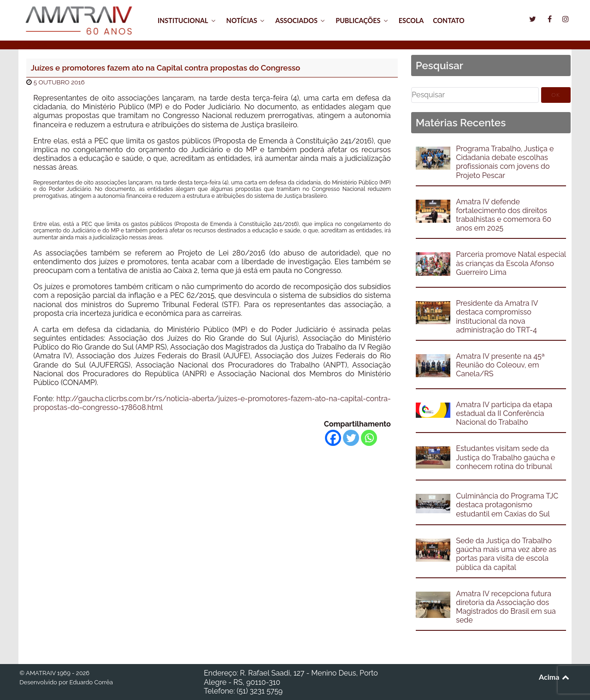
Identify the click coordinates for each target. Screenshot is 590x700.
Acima (555, 677)
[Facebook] (333, 438)
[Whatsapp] (369, 438)
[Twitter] (351, 438)
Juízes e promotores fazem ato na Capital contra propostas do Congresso (165, 68)
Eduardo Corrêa (91, 682)
